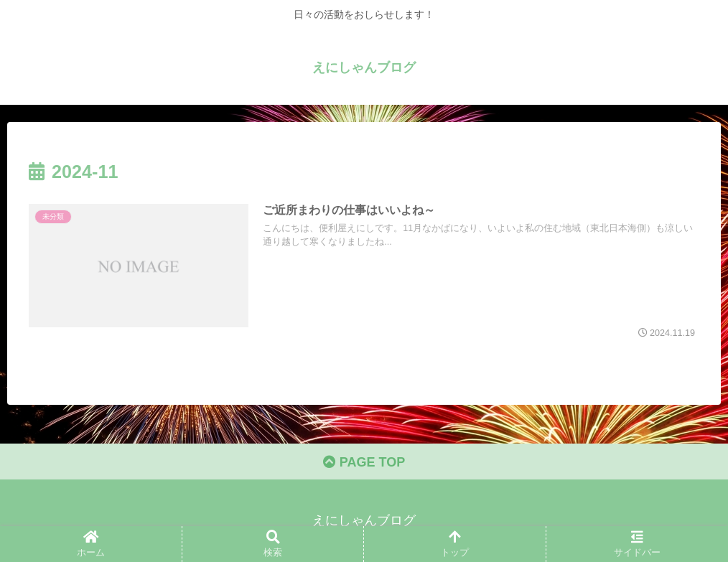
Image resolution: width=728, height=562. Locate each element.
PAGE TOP (364, 462)
